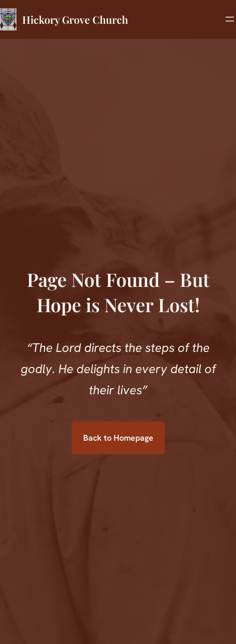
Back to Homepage (118, 438)
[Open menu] (230, 19)
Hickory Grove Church (75, 19)
